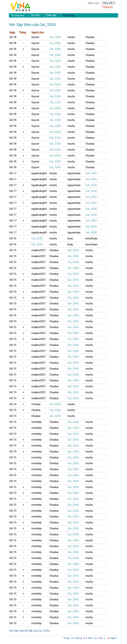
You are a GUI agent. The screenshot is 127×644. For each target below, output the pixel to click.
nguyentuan (74, 173)
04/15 (13, 250)
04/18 (13, 37)
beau (70, 238)
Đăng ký (108, 7)
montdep (37, 422)
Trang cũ (68, 638)
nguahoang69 (39, 173)
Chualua (90, 37)
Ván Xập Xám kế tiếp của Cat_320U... (30, 631)
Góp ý (102, 638)
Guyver (35, 37)
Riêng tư (81, 638)
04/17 (13, 173)
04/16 (13, 238)
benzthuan (91, 238)
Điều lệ (92, 638)
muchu (71, 37)
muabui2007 (39, 250)
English (113, 638)
